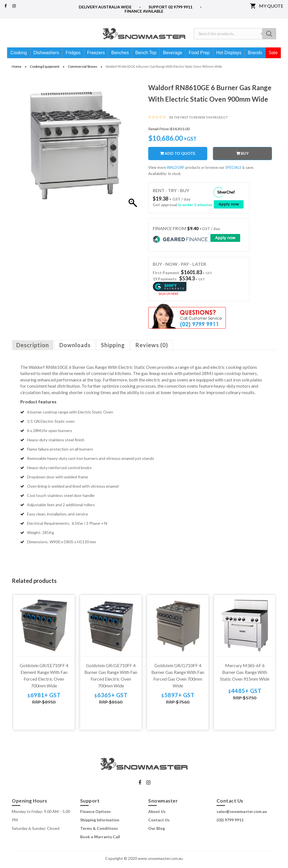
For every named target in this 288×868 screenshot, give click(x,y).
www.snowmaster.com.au (160, 860)
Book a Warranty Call (100, 839)
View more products (174, 170)
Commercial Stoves (83, 68)
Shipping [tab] (113, 347)
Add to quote (180, 155)
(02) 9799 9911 (230, 822)
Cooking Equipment (45, 68)
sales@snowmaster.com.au (242, 813)
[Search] (269, 34)
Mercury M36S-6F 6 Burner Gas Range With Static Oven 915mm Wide (245, 674)
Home (17, 68)
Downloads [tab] (75, 347)
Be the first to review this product (199, 119)
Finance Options (95, 813)
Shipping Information (100, 822)
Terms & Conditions (99, 830)
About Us (157, 813)
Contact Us (159, 822)
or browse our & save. (228, 170)
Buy (245, 155)
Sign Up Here (168, 296)
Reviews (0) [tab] (152, 347)
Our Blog (157, 830)
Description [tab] (33, 347)
